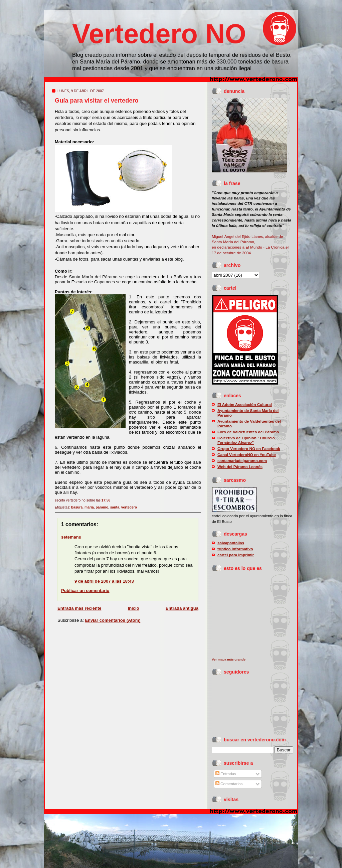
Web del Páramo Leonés (240, 467)
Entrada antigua (182, 608)
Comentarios (229, 784)
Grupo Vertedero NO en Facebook (249, 449)
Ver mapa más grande (229, 659)
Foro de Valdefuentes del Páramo (248, 432)
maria (89, 507)
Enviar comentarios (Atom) (113, 620)
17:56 (106, 500)
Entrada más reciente (79, 608)
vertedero (129, 507)
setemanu (71, 537)
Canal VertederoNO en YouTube (247, 455)
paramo (102, 507)
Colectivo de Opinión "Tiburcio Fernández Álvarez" (246, 440)
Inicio (134, 608)
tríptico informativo (235, 549)
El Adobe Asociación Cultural (245, 404)
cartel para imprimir (236, 555)
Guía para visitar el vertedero (97, 101)
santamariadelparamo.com (242, 461)
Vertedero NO (159, 34)
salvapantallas (231, 543)
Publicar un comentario (85, 591)
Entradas (226, 774)
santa (115, 507)
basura (77, 507)
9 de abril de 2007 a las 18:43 (104, 581)
